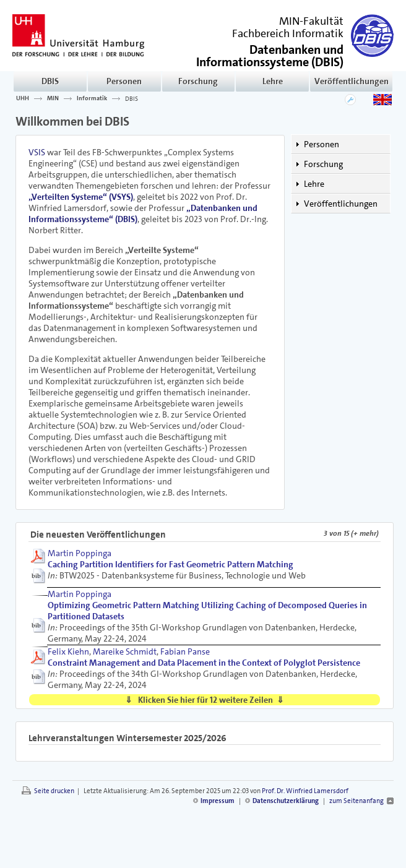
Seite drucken (54, 791)
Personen (124, 81)
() (270, 55)
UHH (23, 98)
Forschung (198, 81)
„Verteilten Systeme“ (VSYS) (81, 197)
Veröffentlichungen (352, 81)
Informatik (92, 98)
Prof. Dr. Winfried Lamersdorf (305, 791)
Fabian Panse (185, 651)
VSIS (37, 152)
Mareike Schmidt (125, 651)
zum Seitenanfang (356, 801)
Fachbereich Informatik (288, 33)
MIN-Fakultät (311, 21)
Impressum (218, 801)
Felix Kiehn (68, 651)
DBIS (50, 81)
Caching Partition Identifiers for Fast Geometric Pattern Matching (171, 564)
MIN (53, 98)
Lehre (273, 81)
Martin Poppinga (80, 553)
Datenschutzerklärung (286, 801)
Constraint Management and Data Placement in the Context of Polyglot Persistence (204, 663)
